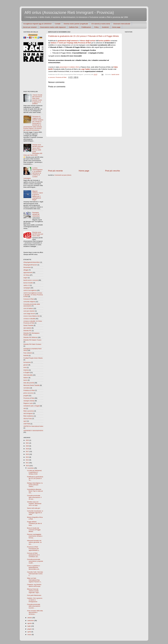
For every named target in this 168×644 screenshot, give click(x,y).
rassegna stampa (29, 401)
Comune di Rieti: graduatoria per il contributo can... (33, 555)
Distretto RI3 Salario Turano (32, 340)
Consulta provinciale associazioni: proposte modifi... (35, 561)
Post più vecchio (112, 171)
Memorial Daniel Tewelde (32, 385)
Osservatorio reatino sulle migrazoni (53, 27)
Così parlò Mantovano (34, 595)
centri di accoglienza (30, 290)
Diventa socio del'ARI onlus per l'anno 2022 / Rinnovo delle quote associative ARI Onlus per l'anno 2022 (33, 150)
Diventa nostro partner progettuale (76, 24)
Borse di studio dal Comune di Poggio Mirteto (34, 530)
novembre (31, 468)
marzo (30, 635)
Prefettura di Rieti (29, 390)
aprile (29, 632)
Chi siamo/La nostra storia (101, 24)
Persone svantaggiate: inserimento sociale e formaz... (35, 536)
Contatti (58, 24)
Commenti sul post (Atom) (63, 175)
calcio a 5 (27, 285)
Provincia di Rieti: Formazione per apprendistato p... (33, 549)
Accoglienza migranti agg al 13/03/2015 (37, 24)
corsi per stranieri (29, 311)
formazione (27, 362)
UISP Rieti (27, 424)
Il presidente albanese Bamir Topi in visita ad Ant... (35, 491)
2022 (28, 440)
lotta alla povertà (29, 383)
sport (25, 421)
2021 (28, 443)
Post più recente (55, 171)
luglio (29, 626)
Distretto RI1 (27, 331)
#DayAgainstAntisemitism (32, 262)
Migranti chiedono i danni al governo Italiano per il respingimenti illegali (37, 195)
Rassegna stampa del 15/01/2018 (36, 214)
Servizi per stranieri (30, 27)
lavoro (25, 380)
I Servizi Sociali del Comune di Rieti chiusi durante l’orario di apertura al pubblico (37, 99)
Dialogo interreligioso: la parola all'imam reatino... (35, 485)
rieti (25, 408)
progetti (26, 396)
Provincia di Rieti (61, 77)
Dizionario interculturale (122, 24)
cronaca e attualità (29, 319)
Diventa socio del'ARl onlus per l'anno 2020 (38, 234)
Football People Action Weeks (33, 358)
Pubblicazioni (86, 27)
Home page (116, 27)
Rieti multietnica (29, 416)
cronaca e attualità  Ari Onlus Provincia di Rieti (33, 322)
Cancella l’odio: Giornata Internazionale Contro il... (35, 574)
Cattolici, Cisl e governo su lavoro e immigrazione (35, 600)
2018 (28, 449)
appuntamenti (28, 272)
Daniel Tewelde (28, 325)
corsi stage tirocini (29, 314)
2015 (28, 454)
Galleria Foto (74, 27)
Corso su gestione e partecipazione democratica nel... (34, 567)
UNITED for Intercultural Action (33, 426)
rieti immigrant (28, 413)
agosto (30, 623)
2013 (28, 457)
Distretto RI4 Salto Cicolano (32, 344)
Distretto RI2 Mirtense (30, 337)
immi (25, 367)
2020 (28, 446)
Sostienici (105, 27)
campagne (27, 288)
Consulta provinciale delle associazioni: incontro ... (34, 606)
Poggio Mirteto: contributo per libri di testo (34, 523)
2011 (28, 463)
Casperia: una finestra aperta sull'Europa (34, 585)
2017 (28, 451)
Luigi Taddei (85, 69)
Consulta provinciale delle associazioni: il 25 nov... (34, 497)
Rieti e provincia (29, 411)
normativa (27, 388)
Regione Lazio (28, 403)
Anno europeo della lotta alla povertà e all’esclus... (35, 612)
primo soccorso (28, 393)
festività (26, 355)
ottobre (30, 618)
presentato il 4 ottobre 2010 (69, 67)
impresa (26, 370)
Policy (96, 27)
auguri (25, 278)
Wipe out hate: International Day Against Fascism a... (34, 580)
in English (27, 372)
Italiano (26, 378)
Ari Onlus (26, 275)
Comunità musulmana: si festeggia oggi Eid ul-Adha (35, 513)
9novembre (27, 267)
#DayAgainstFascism (30, 265)
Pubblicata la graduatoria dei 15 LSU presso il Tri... (35, 478)
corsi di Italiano (28, 308)
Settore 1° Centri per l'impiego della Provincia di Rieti (71, 43)
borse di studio (28, 283)
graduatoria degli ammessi (68, 41)
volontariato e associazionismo (33, 431)
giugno (30, 629)
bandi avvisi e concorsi (31, 280)
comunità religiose (29, 302)
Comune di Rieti (29, 299)
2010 (28, 466)
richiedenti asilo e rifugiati (32, 406)
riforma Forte (28, 419)
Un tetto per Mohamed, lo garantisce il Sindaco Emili (34, 472)
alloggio (26, 270)
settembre (31, 621)
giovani (26, 365)
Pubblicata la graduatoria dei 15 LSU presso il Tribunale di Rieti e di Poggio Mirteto (84, 36)
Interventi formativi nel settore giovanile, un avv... (34, 542)
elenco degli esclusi (88, 41)
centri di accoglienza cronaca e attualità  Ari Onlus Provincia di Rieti (33, 295)
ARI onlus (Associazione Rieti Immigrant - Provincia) (69, 13)
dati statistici (27, 328)
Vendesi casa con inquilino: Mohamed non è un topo (34, 504)
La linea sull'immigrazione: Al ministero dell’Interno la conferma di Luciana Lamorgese (33, 173)
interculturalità (28, 375)
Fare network (28, 353)
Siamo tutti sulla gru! (34, 508)
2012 (28, 460)
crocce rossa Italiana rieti (31, 316)
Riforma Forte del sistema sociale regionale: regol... (33, 591)
